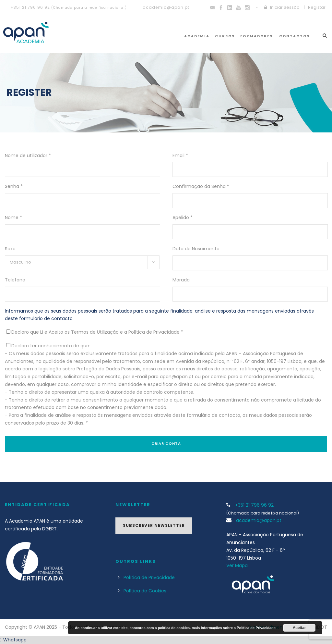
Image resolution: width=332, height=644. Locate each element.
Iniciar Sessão (285, 7)
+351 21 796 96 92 (30, 7)
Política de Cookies (145, 591)
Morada (181, 280)
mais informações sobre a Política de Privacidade (234, 628)
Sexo (10, 249)
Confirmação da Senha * (201, 186)
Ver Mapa (237, 565)
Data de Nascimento (196, 249)
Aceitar (299, 628)
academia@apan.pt (166, 7)
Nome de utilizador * (28, 155)
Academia (197, 36)
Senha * (14, 186)
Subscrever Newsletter (154, 525)
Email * (180, 155)
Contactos (294, 36)
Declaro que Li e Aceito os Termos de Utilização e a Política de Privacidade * (97, 332)
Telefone (15, 280)
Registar (317, 7)
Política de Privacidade (149, 577)
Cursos (225, 36)
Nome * (13, 217)
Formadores (256, 36)
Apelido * (183, 217)
